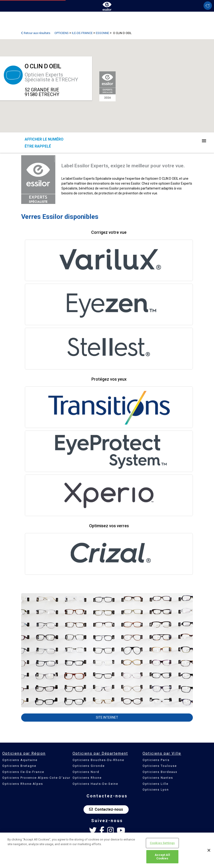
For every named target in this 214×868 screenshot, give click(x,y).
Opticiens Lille (155, 784)
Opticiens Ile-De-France (23, 772)
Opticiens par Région (24, 753)
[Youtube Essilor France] (121, 830)
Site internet (107, 717)
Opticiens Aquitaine (20, 760)
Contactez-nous (106, 809)
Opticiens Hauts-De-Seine (95, 784)
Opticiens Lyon (156, 790)
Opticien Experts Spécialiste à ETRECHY (51, 77)
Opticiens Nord (86, 772)
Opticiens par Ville (162, 753)
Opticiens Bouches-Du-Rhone (98, 760)
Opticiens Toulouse (160, 766)
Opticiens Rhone (87, 778)
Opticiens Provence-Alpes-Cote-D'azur (36, 778)
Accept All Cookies (162, 857)
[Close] (209, 850)
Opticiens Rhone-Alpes (23, 784)
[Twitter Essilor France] (93, 830)
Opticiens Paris (156, 760)
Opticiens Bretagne (19, 766)
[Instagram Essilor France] (110, 830)
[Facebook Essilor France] (102, 830)
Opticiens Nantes (158, 778)
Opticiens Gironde (89, 766)
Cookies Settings (162, 843)
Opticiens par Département (100, 753)
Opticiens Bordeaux (160, 772)
